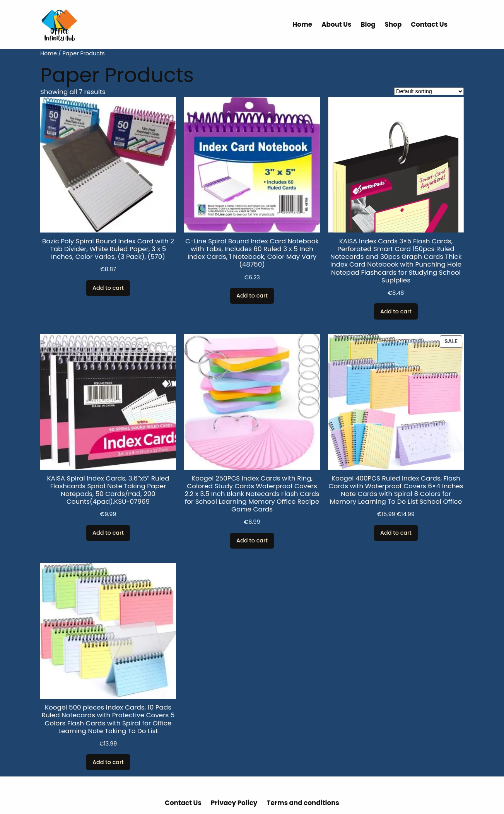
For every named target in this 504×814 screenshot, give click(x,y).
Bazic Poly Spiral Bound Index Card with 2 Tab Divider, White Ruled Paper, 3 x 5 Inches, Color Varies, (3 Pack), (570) (108, 249)
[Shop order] (429, 91)
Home (49, 53)
